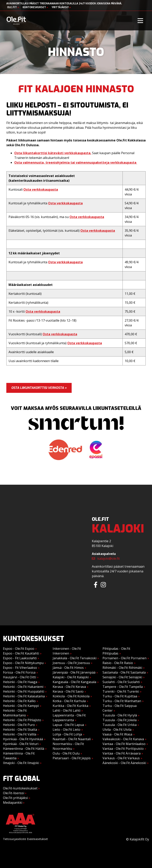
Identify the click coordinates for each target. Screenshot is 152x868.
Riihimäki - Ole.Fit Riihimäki (122, 668)
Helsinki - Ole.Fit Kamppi (21, 706)
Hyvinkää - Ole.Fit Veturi (21, 744)
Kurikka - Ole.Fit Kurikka (70, 706)
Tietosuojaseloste (15, 839)
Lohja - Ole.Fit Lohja (67, 734)
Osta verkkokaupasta (41, 189)
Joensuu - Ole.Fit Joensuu (71, 663)
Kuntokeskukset (35, 7)
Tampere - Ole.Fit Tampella (123, 687)
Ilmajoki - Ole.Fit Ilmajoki (21, 763)
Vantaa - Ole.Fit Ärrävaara (122, 753)
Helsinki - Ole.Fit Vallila (20, 734)
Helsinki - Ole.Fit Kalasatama (24, 696)
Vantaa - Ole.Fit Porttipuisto (123, 749)
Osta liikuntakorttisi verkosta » (39, 388)
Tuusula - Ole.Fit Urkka (120, 725)
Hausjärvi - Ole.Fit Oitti (19, 677)
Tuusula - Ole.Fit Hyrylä (120, 715)
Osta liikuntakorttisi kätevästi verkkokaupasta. (53, 153)
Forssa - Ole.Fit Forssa (19, 672)
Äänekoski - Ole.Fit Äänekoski (124, 763)
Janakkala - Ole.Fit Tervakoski (75, 658)
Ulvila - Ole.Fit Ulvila (117, 730)
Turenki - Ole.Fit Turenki (121, 691)
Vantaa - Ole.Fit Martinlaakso (124, 744)
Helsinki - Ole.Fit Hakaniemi (23, 687)
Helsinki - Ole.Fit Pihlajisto (22, 720)
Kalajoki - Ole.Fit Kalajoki (71, 677)
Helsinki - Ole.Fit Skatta (20, 730)
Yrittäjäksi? (61, 7)
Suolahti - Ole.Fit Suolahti (121, 682)
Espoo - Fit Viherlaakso (20, 668)
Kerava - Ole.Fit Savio (68, 691)
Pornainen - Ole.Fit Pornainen (124, 658)
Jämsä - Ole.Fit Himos (68, 668)
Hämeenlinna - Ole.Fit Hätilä (24, 749)
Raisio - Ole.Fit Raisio (118, 663)
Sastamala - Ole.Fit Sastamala (124, 672)
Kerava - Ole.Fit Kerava (69, 687)
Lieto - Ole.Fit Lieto (66, 730)
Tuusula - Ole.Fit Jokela (120, 720)
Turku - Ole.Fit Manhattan (122, 701)
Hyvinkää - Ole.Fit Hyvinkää (23, 739)
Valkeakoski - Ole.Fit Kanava (123, 739)
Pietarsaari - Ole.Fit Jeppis (72, 758)
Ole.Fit (13, 7)
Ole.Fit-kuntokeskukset (21, 788)
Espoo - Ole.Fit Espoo (19, 649)
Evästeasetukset (37, 839)
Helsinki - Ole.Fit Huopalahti (24, 691)
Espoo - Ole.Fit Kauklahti (21, 653)
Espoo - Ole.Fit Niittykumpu (23, 663)
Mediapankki (14, 803)
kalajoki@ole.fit (106, 558)
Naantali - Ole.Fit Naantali (72, 739)
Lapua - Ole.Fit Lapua (68, 725)
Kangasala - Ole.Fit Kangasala (74, 682)
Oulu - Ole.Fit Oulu (66, 753)
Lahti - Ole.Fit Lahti (66, 710)
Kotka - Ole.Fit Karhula (69, 701)
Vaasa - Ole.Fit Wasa (117, 734)
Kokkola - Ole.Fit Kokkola (71, 696)
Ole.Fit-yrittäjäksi (17, 798)
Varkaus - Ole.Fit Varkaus (121, 758)
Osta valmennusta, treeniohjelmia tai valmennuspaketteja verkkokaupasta (76, 162)
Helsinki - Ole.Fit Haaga (20, 682)
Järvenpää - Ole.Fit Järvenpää (74, 672)
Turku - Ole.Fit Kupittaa (120, 696)
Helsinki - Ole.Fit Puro (19, 725)
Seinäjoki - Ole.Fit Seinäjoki (122, 677)
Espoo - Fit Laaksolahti (20, 658)
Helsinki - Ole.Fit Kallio (19, 701)
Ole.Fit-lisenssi (15, 793)
